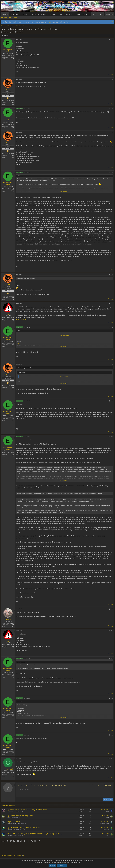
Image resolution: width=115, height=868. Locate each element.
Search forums (13, 17)
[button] (20, 14)
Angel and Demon (14, 822)
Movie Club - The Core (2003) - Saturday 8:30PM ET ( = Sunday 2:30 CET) (35, 834)
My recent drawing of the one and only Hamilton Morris (27, 810)
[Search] (110, 14)
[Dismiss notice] (112, 22)
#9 (112, 364)
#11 (112, 437)
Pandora (107, 835)
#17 (112, 759)
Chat (78, 14)
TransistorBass (11, 830)
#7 (112, 304)
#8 (112, 327)
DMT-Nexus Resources (39, 14)
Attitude (53, 14)
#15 (112, 698)
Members (69, 14)
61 (13, 776)
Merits (85, 14)
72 (13, 59)
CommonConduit (11, 824)
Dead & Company (21, 319)
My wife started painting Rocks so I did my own (24, 828)
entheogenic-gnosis (8, 32)
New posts (4, 17)
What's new (14, 14)
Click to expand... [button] (64, 192)
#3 (112, 109)
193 (13, 104)
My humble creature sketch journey (20, 816)
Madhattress (10, 812)
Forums (5, 14)
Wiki (60, 14)
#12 (112, 609)
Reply (111, 74)
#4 (112, 132)
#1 (112, 39)
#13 (112, 631)
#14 (112, 658)
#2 (112, 79)
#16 (112, 735)
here (49, 22)
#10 (112, 401)
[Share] (110, 40)
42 (13, 321)
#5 (112, 172)
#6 (112, 274)
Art (23, 812)
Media (25, 14)
